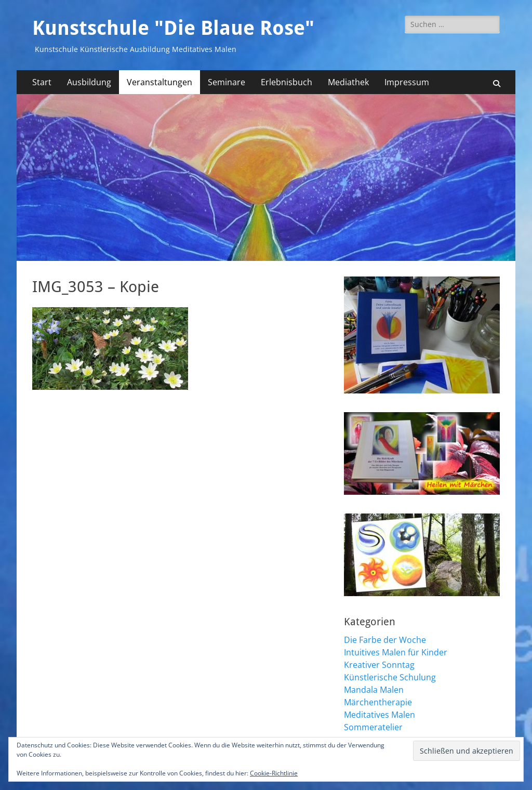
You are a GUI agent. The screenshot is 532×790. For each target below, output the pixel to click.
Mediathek (348, 82)
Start (42, 82)
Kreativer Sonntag (379, 665)
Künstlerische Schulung (390, 677)
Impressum (407, 82)
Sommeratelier (373, 727)
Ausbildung (89, 82)
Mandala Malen (374, 690)
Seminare (227, 82)
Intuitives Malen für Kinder (396, 652)
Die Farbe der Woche (385, 640)
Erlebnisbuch (287, 82)
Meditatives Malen (380, 715)
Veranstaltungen (159, 82)
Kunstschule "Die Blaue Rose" (173, 28)
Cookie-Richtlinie (274, 773)
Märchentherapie (378, 702)
